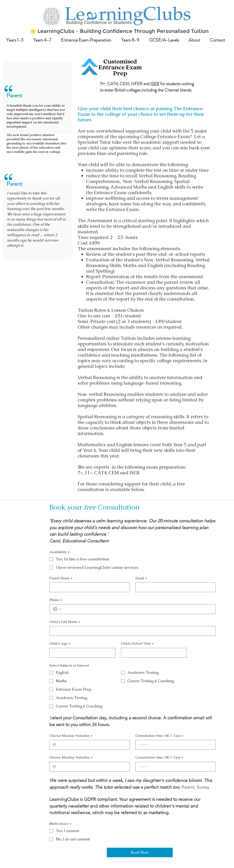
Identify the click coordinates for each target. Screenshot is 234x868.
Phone (56, 600)
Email (141, 578)
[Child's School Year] (153, 653)
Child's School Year (137, 644)
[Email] (174, 587)
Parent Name (61, 578)
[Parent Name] (88, 587)
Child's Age (60, 644)
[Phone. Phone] (137, 609)
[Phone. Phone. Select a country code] (57, 609)
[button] (16, 40)
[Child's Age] (81, 653)
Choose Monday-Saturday (71, 736)
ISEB (155, 84)
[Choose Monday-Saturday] (54, 745)
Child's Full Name (65, 622)
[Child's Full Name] (131, 631)
